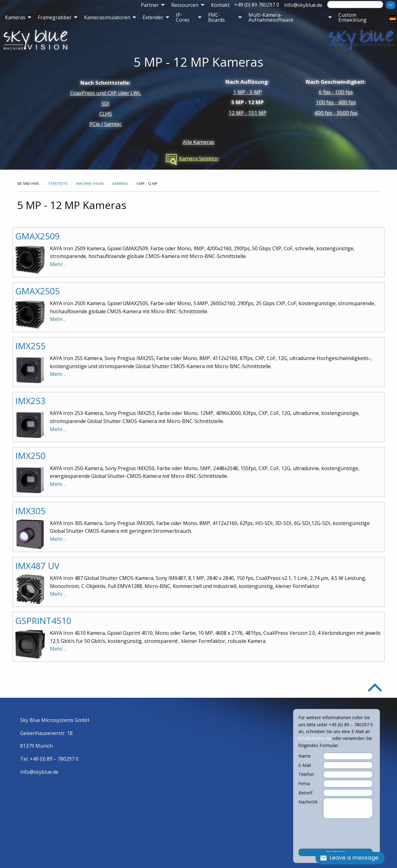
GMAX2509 (38, 236)
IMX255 (30, 346)
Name (305, 756)
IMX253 (30, 401)
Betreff (305, 793)
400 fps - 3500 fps (336, 113)
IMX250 (30, 456)
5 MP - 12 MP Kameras (198, 62)
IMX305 (30, 511)
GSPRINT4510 (43, 621)
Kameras (120, 183)
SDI (105, 103)
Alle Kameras (198, 142)
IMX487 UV (37, 566)
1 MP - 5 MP (248, 92)
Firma (304, 784)
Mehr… (58, 264)
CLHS (106, 114)
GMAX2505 (38, 291)
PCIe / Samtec (106, 124)
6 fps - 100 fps (336, 92)
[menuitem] (151, 5)
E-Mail (305, 765)
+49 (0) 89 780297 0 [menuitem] (257, 5)
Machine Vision (90, 183)
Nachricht (308, 802)
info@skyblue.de (303, 5)
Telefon (306, 774)
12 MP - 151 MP (248, 113)
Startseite (58, 183)
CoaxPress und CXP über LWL (106, 93)
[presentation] (336, 832)
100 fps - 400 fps (336, 102)
